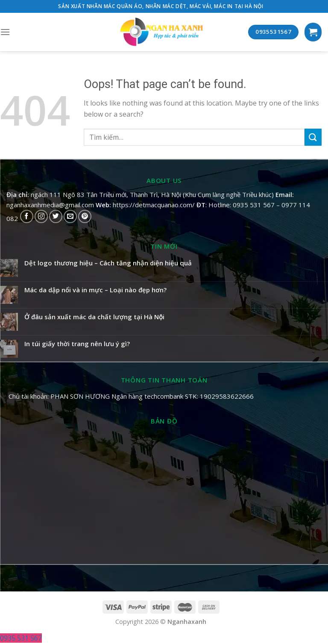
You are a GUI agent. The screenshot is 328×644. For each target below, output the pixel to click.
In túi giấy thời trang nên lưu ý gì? (77, 344)
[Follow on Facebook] (27, 216)
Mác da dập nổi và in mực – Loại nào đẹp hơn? (95, 290)
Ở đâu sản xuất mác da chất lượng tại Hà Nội (94, 317)
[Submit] (313, 137)
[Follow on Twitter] (56, 216)
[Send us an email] (70, 216)
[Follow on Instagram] (41, 216)
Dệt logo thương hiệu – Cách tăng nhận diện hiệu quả (108, 263)
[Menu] (5, 32)
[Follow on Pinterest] (85, 216)
